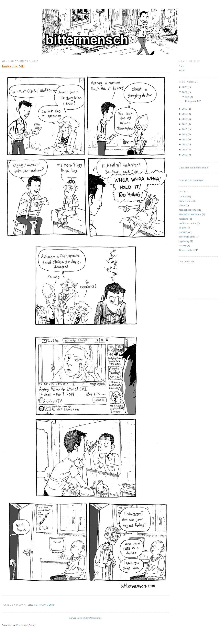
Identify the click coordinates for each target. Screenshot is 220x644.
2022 (184, 92)
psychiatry (184, 241)
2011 (184, 150)
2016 (184, 124)
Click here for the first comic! (194, 168)
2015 (184, 129)
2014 (184, 134)
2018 (184, 114)
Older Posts (89, 618)
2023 (184, 87)
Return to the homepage (191, 180)
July (187, 97)
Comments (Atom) (26, 625)
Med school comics (189, 210)
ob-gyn (182, 228)
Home (98, 618)
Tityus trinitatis (187, 250)
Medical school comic (190, 214)
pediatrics (184, 232)
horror (182, 205)
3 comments (47, 605)
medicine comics (187, 223)
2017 (184, 119)
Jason (182, 70)
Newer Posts (76, 618)
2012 (184, 144)
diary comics (185, 201)
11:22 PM (33, 605)
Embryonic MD (13, 66)
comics (182, 196)
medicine (183, 219)
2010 (184, 155)
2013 (184, 139)
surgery (183, 245)
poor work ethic (187, 237)
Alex (181, 66)
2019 (184, 109)
